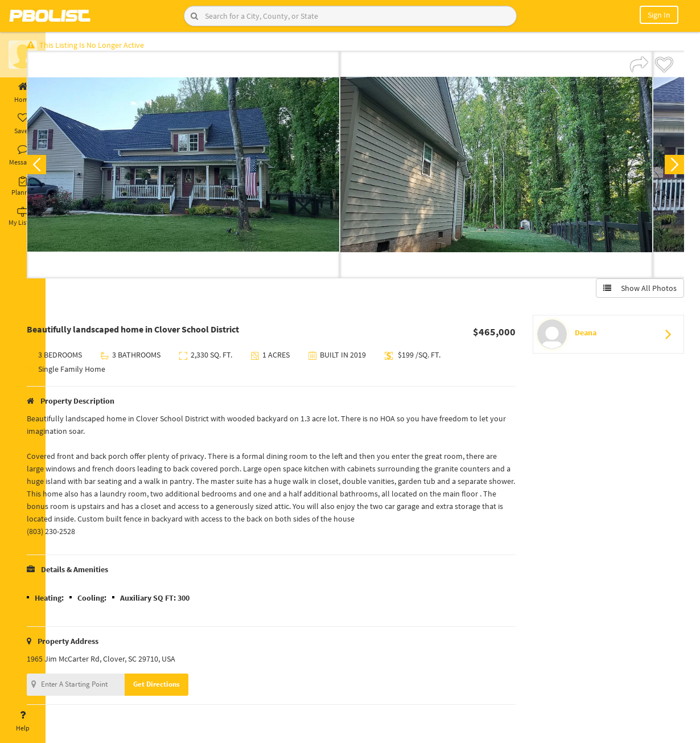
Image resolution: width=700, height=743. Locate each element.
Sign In (659, 15)
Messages (23, 155)
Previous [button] (64, 169)
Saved (23, 124)
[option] (211, 169)
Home (23, 93)
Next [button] (670, 169)
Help (23, 721)
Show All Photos (636, 292)
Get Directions (184, 688)
